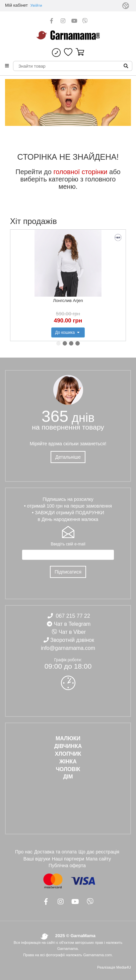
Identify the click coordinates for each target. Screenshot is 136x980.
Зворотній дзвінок (72, 640)
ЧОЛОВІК (68, 769)
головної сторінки (80, 172)
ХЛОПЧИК (68, 754)
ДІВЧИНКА (68, 746)
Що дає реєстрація (99, 852)
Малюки (68, 738)
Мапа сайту (98, 859)
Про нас (24, 852)
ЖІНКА (68, 762)
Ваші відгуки (37, 859)
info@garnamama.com (68, 648)
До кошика (68, 332)
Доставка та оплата (55, 852)
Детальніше (68, 457)
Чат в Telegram (72, 624)
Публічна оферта (67, 865)
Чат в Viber (72, 632)
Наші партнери (68, 859)
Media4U (124, 967)
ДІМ (68, 777)
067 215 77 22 (73, 616)
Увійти (36, 5)
